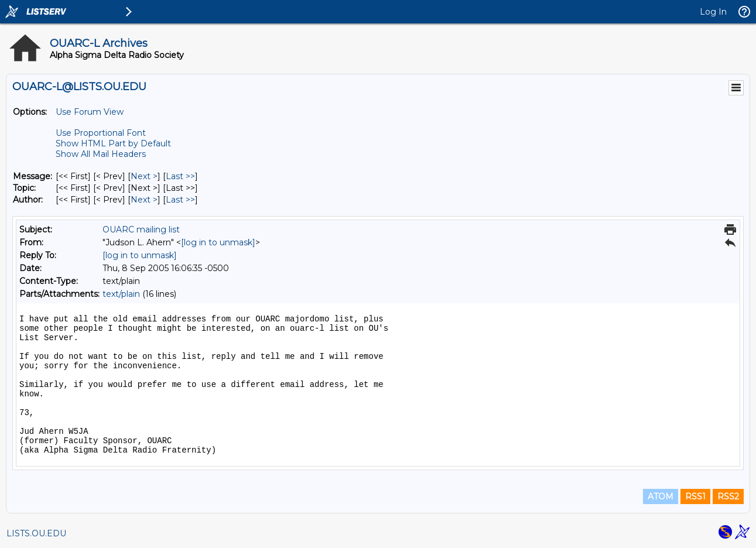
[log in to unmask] (218, 242)
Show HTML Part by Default (113, 143)
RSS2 (728, 496)
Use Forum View (90, 112)
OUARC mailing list (141, 230)
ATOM (661, 496)
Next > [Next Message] (144, 176)
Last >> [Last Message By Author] (180, 200)
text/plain (121, 294)
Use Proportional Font (101, 133)
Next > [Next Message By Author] (144, 200)
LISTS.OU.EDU (36, 533)
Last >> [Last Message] (180, 176)
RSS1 (695, 496)
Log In (713, 12)
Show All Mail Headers (101, 154)
